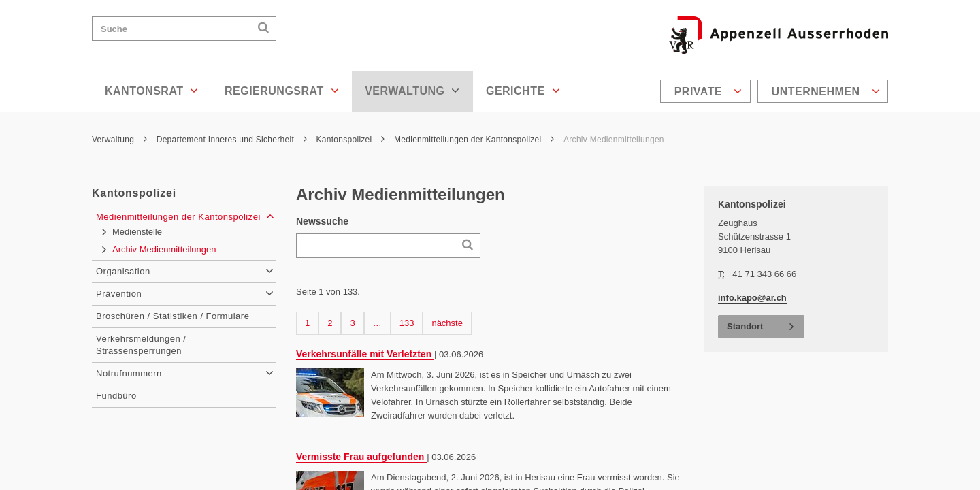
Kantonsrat (152, 91)
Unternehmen (826, 91)
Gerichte (523, 91)
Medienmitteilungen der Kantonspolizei (474, 140)
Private (708, 91)
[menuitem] (707, 91)
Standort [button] (745, 326)
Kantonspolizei (351, 140)
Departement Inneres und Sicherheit (232, 140)
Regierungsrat (282, 91)
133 (409, 322)
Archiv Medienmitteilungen (614, 140)
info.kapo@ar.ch (752, 298)
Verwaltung (412, 91)
